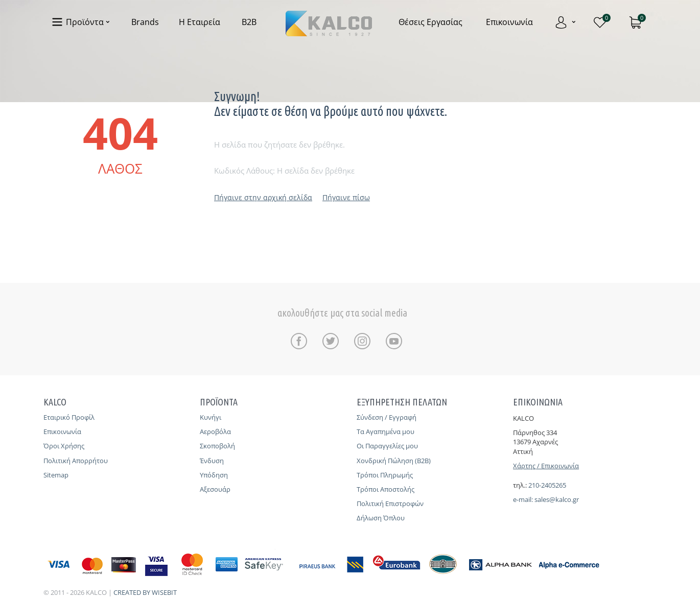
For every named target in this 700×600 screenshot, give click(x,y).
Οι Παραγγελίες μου (387, 446)
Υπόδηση (214, 475)
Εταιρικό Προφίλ (69, 417)
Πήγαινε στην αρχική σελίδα (263, 197)
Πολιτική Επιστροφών (390, 503)
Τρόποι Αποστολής (386, 489)
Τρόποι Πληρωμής (385, 475)
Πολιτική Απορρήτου (76, 461)
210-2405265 (547, 485)
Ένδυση (212, 461)
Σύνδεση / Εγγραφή (387, 417)
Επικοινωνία (62, 431)
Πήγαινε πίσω (346, 197)
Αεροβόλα (215, 431)
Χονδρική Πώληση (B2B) (394, 461)
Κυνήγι (211, 417)
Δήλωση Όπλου (381, 518)
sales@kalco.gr (557, 499)
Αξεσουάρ (215, 489)
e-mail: (524, 499)
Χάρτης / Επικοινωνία (546, 466)
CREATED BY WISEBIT (145, 592)
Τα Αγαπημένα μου (386, 431)
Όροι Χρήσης (64, 446)
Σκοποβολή (217, 446)
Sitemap (56, 475)
